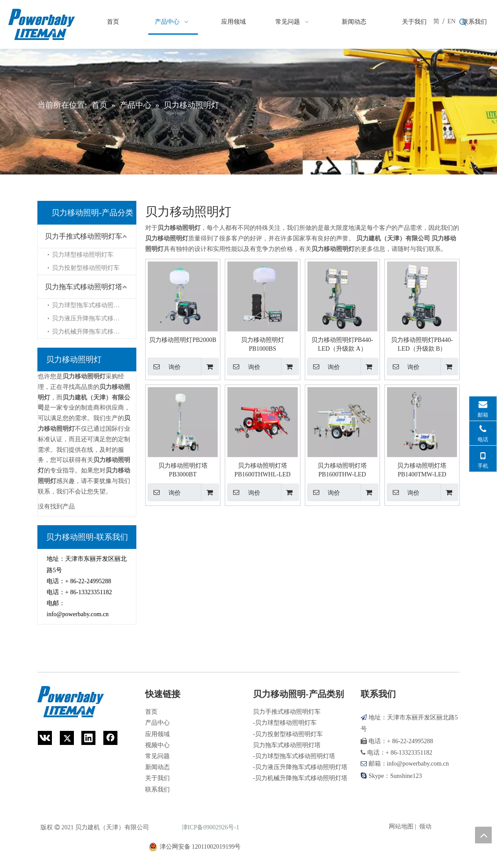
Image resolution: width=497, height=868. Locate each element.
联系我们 (157, 790)
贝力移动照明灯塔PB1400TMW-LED (422, 470)
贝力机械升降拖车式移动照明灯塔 (94, 332)
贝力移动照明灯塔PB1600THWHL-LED (263, 470)
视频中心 (157, 745)
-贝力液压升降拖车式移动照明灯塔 (300, 767)
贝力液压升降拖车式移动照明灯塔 (94, 318)
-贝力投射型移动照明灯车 (288, 734)
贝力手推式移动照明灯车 (84, 236)
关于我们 (157, 778)
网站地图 (401, 826)
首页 (151, 712)
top (483, 835)
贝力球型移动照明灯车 (83, 255)
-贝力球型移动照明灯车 (285, 723)
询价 (164, 367)
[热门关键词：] (463, 22)
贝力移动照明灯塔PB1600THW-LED (342, 470)
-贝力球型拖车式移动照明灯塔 (294, 756)
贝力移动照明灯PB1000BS (263, 344)
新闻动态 (157, 767)
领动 (425, 826)
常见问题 (157, 756)
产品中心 (157, 723)
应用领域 (157, 734)
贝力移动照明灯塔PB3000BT (183, 470)
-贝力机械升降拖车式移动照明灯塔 (300, 778)
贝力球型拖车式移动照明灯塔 (92, 305)
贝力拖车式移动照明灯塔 (84, 287)
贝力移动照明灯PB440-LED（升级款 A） (342, 344)
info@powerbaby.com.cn (78, 614)
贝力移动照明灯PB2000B (183, 340)
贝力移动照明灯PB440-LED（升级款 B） (422, 344)
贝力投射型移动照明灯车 (86, 268)
